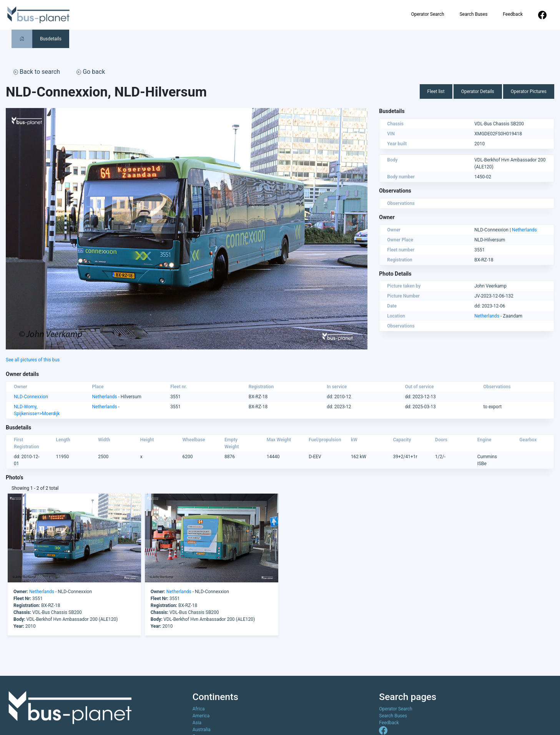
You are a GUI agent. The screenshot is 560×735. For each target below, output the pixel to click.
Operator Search (427, 14)
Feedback (513, 14)
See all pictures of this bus (33, 360)
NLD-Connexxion (31, 397)
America (201, 716)
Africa (199, 709)
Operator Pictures (529, 91)
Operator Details (478, 91)
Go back (91, 72)
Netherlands (524, 230)
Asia (197, 723)
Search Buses (474, 14)
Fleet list (436, 91)
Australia (202, 730)
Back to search (37, 72)
